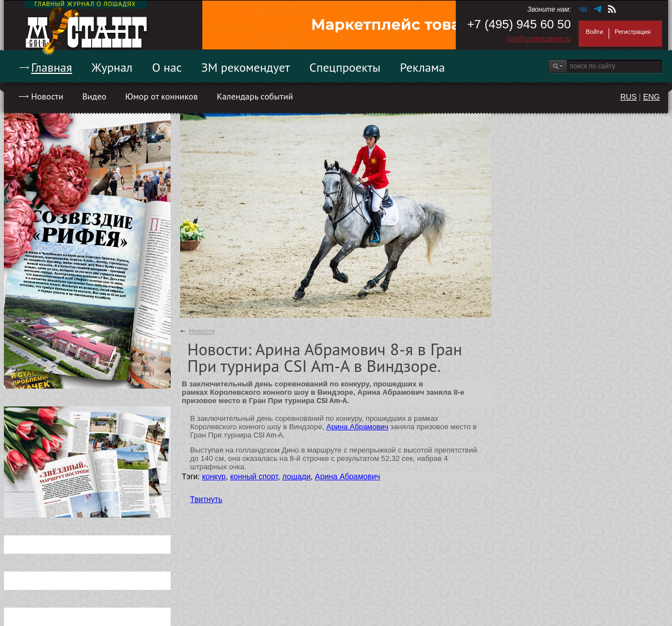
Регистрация (633, 32)
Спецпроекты (345, 67)
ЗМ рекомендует (246, 67)
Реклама (423, 67)
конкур (214, 476)
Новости (47, 96)
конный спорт (254, 476)
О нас (167, 67)
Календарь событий (255, 96)
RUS (629, 97)
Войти (594, 32)
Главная (52, 67)
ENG (651, 97)
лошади (297, 476)
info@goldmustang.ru (539, 39)
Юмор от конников (161, 96)
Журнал (112, 67)
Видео (94, 96)
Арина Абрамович (357, 427)
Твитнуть (206, 499)
